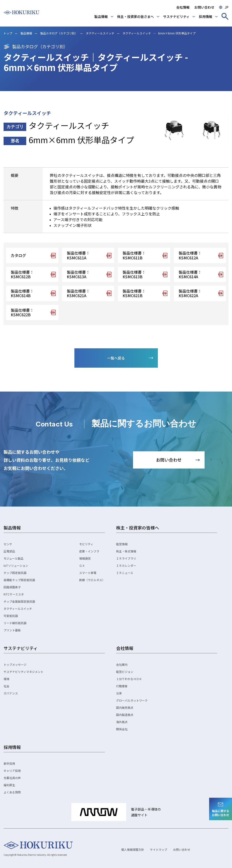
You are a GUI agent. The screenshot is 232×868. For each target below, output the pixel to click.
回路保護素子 (12, 587)
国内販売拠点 (125, 707)
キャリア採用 (12, 771)
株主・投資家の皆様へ (138, 528)
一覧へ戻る (116, 358)
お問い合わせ (204, 7)
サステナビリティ (176, 17)
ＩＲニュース (125, 573)
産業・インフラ (89, 551)
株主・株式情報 (126, 551)
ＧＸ (82, 565)
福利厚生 (9, 785)
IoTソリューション (16, 565)
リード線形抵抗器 (15, 623)
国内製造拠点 (125, 715)
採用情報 (206, 17)
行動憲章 (122, 686)
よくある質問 (12, 792)
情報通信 (85, 558)
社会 (6, 686)
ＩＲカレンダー (126, 565)
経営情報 (122, 544)
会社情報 (183, 7)
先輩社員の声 (12, 778)
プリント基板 (12, 630)
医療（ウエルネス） (92, 580)
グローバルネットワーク (132, 700)
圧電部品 (9, 551)
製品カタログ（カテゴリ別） (59, 33)
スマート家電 (88, 573)
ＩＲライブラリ (126, 558)
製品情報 (101, 17)
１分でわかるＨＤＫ (129, 679)
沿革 (119, 693)
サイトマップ (159, 849)
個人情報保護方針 (133, 849)
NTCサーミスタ (14, 594)
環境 (6, 679)
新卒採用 (9, 763)
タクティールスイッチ (100, 33)
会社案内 (122, 664)
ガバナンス (11, 693)
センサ (8, 544)
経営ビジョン (125, 672)
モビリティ (86, 544)
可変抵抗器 (11, 616)
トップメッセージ (15, 664)
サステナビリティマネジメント (23, 672)
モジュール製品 (13, 558)
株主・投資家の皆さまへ (135, 17)
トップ (8, 33)
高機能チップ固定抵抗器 (19, 580)
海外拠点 (122, 722)
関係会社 (122, 729)
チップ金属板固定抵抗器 (19, 601)
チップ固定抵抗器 (15, 573)
